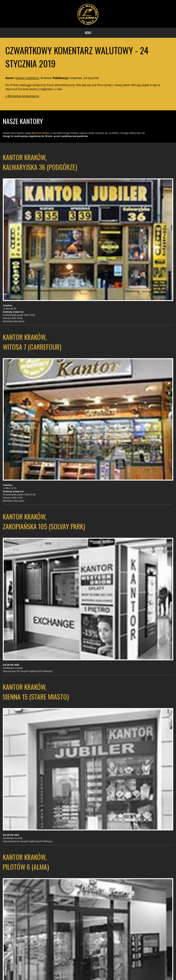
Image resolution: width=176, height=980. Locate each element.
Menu (88, 33)
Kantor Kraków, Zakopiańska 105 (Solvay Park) (44, 521)
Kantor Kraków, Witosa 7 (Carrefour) (32, 342)
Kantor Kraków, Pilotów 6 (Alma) (26, 862)
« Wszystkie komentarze (22, 96)
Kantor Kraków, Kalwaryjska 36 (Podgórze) (40, 162)
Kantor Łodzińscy (27, 78)
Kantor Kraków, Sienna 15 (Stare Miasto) (36, 692)
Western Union (40, 133)
